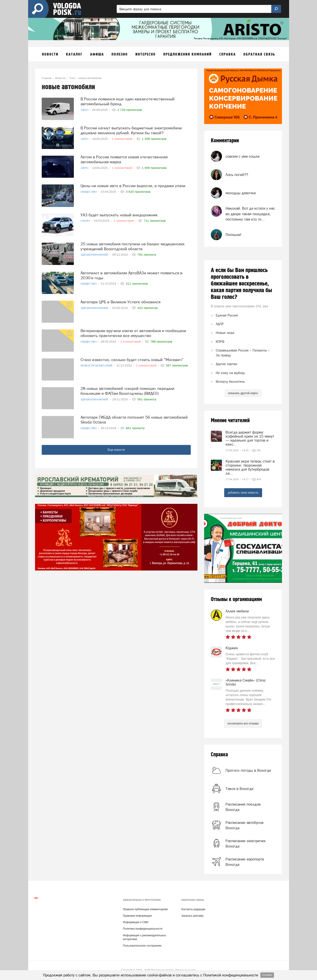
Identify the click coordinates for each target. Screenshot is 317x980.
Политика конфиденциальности (143, 929)
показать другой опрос (243, 393)
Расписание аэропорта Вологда (245, 862)
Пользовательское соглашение (142, 946)
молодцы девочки (241, 193)
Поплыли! (233, 235)
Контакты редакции (193, 909)
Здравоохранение (95, 255)
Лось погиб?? (237, 175)
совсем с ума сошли (242, 156)
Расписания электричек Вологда (246, 844)
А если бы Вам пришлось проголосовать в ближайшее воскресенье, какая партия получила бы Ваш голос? (241, 284)
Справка (219, 755)
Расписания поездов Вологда (243, 807)
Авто (85, 110)
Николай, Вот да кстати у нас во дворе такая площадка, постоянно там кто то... (250, 214)
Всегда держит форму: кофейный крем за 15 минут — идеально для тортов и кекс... (250, 438)
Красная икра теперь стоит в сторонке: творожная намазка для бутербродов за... (250, 467)
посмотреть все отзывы (243, 723)
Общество (89, 192)
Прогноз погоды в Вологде (248, 770)
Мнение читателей (230, 421)
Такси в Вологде (239, 789)
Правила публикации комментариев (145, 909)
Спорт (86, 221)
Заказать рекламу (193, 916)
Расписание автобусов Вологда (244, 825)
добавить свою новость (243, 493)
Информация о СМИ (136, 922)
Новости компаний (97, 365)
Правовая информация (137, 916)
